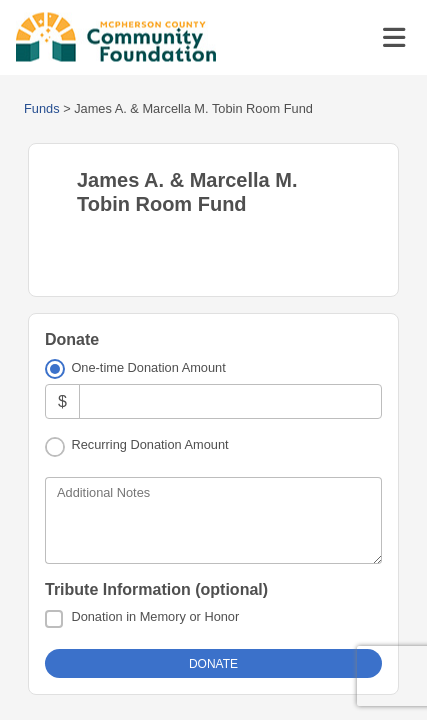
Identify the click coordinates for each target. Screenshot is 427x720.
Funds (42, 108)
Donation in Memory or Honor (155, 616)
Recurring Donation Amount (149, 444)
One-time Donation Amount (148, 367)
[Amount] (230, 401)
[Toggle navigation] (394, 38)
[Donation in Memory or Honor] (54, 619)
